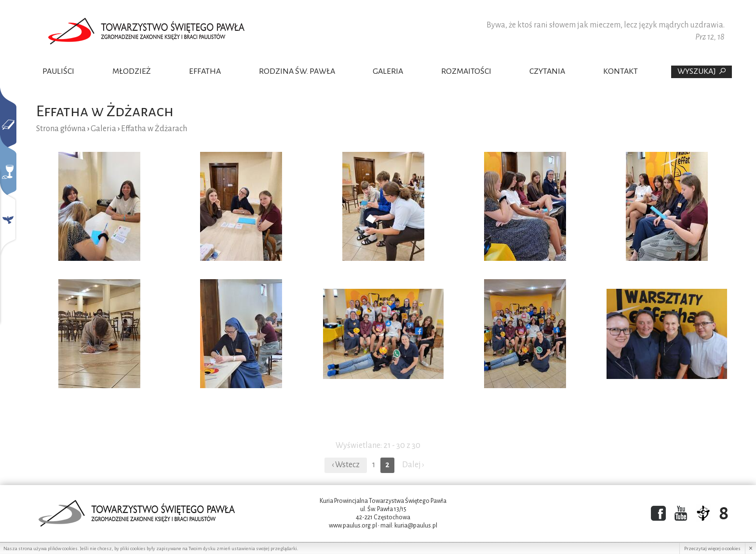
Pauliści (58, 71)
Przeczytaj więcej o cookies (712, 548)
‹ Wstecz (346, 465)
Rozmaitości (466, 71)
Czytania (547, 71)
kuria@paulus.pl (416, 526)
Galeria (388, 71)
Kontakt (621, 71)
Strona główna (61, 129)
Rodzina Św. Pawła (297, 71)
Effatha (205, 71)
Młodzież (132, 71)
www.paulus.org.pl (353, 526)
